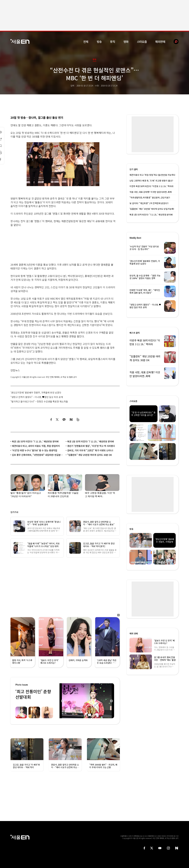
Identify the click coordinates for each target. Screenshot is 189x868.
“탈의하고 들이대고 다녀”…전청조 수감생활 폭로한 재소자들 (39, 401)
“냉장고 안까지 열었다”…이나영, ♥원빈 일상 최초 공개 (37, 397)
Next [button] (111, 701)
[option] (87, 701)
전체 (86, 42)
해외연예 (160, 42)
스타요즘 (142, 42)
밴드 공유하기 (78, 420)
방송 (99, 42)
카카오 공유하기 (64, 420)
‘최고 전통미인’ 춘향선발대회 (33, 694)
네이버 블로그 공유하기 (71, 420)
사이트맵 (170, 836)
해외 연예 (134, 633)
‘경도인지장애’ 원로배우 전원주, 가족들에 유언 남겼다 (36, 392)
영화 (126, 42)
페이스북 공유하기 (51, 420)
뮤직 (113, 42)
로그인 (176, 836)
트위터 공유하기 (57, 420)
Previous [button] (62, 701)
